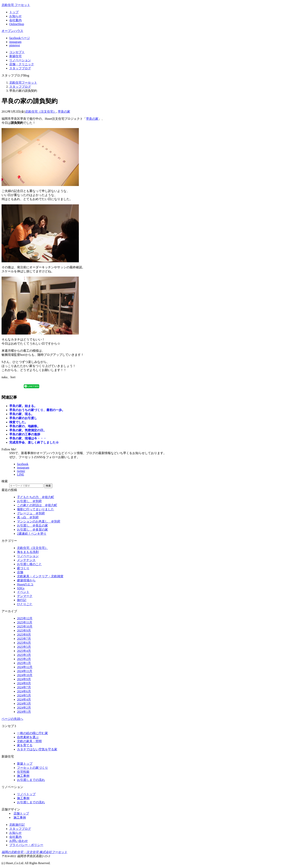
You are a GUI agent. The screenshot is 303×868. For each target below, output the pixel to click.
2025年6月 (24, 643)
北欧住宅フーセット (23, 83)
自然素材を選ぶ (28, 737)
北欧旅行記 (17, 825)
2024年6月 (24, 691)
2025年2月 (24, 659)
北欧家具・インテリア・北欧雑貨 (40, 576)
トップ (14, 12)
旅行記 (22, 600)
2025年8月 (24, 635)
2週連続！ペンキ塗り (32, 534)
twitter (21, 471)
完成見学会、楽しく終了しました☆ (34, 442)
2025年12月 (25, 618)
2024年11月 (25, 671)
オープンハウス (12, 31)
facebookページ (20, 38)
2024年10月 (25, 675)
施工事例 (23, 776)
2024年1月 (24, 712)
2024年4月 (24, 699)
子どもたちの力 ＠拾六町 (36, 497)
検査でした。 (19, 422)
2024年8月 (24, 683)
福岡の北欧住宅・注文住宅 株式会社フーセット (34, 852)
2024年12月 (25, 667)
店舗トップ (21, 813)
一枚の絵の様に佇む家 (32, 733)
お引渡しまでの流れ (31, 780)
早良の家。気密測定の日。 (28, 430)
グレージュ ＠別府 (31, 513)
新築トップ (25, 764)
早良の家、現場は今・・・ (28, 438)
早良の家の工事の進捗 (25, 434)
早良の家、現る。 (22, 414)
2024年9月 (24, 679)
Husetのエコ (25, 584)
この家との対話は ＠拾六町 (37, 505)
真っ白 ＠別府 (28, 517)
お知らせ (15, 16)
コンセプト (17, 52)
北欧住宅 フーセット (16, 5)
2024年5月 (24, 695)
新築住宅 (15, 56)
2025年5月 (24, 647)
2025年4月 (24, 651)
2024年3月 (24, 704)
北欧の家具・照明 (29, 741)
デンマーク (25, 596)
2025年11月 (25, 622)
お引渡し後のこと (29, 564)
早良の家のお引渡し (23, 418)
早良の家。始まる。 (23, 406)
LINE (20, 474)
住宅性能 (23, 772)
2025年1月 (24, 663)
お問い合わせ (19, 841)
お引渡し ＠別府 (29, 501)
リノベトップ (26, 794)
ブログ (20, 68)
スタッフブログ (20, 87)
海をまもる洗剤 (28, 552)
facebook (23, 464)
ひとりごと (25, 604)
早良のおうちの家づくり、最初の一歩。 (37, 410)
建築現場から (26, 580)
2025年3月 (24, 655)
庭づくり (23, 568)
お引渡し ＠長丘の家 (32, 525)
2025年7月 (24, 639)
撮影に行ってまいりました (36, 509)
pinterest (15, 45)
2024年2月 (24, 708)
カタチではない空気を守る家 (37, 749)
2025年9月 (24, 631)
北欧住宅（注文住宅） (41, 112)
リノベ (20, 60)
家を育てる (25, 745)
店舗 (22, 64)
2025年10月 (25, 626)
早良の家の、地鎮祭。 (25, 426)
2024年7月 (24, 687)
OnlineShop (17, 24)
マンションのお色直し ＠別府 (39, 521)
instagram (15, 42)
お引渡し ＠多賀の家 (32, 530)
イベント (23, 592)
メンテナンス (26, 560)
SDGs (21, 588)
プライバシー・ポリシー (26, 845)
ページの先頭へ (12, 719)
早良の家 (64, 112)
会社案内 (15, 20)
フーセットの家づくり (32, 768)
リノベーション (28, 556)
